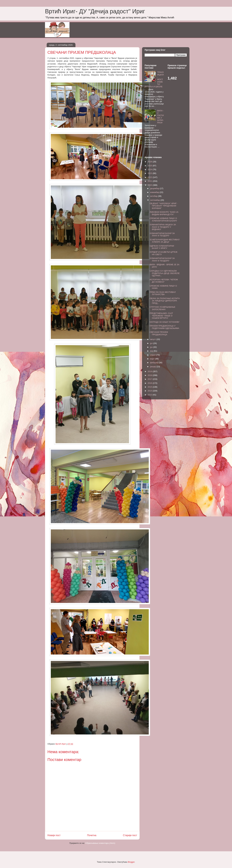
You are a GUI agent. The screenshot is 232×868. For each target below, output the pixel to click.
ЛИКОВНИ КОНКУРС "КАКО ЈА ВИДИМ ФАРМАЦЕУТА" (164, 213)
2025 (150, 166)
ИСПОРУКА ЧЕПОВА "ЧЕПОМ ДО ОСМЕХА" (164, 281)
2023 (150, 173)
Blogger (131, 862)
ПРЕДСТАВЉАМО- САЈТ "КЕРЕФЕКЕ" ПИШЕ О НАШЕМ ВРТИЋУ (161, 316)
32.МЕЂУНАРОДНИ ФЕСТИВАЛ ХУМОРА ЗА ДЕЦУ (164, 241)
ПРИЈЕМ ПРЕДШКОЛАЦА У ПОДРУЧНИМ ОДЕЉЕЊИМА (164, 327)
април (153, 355)
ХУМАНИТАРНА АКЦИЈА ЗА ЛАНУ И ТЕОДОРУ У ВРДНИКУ (163, 227)
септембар (155, 200)
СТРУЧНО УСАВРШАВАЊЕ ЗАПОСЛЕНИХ (162, 308)
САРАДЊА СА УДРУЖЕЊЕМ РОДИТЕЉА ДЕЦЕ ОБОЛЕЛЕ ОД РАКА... (165, 273)
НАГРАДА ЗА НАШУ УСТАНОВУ (164, 322)
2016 (150, 383)
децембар (155, 188)
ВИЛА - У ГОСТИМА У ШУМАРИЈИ (160, 117)
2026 (150, 162)
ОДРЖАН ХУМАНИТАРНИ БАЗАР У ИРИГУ (162, 247)
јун (152, 347)
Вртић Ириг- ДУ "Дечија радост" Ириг (95, 11)
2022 (150, 177)
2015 (150, 387)
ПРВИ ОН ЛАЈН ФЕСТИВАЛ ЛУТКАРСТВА (163, 293)
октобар (154, 196)
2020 (150, 185)
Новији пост (54, 835)
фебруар (154, 363)
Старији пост (130, 835)
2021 (150, 181)
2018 (150, 375)
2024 (150, 169)
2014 (150, 391)
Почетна (92, 835)
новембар (155, 192)
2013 (150, 395)
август (153, 339)
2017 (150, 379)
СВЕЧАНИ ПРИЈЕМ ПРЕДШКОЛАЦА (159, 333)
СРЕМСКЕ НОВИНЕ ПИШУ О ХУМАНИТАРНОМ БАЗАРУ (163, 220)
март (153, 359)
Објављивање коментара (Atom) (100, 843)
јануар (153, 367)
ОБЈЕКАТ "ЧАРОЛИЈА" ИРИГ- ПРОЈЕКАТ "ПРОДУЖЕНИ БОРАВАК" (163, 206)
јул (152, 343)
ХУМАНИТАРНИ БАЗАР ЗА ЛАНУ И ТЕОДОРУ (162, 235)
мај (152, 351)
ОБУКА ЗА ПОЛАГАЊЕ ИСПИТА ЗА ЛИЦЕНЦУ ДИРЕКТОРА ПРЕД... (165, 301)
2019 (150, 371)
